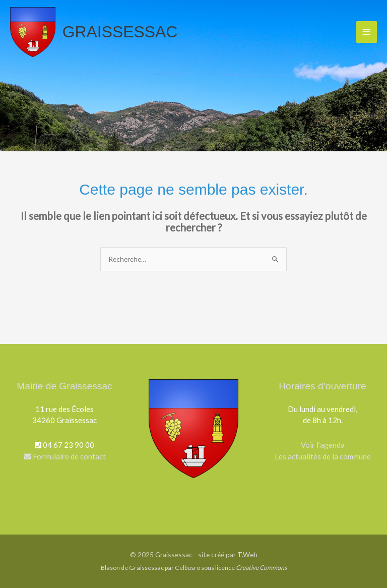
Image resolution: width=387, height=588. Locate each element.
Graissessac (120, 32)
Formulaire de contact (65, 456)
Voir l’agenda (323, 445)
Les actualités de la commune (323, 456)
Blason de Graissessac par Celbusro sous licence (194, 568)
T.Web (247, 554)
